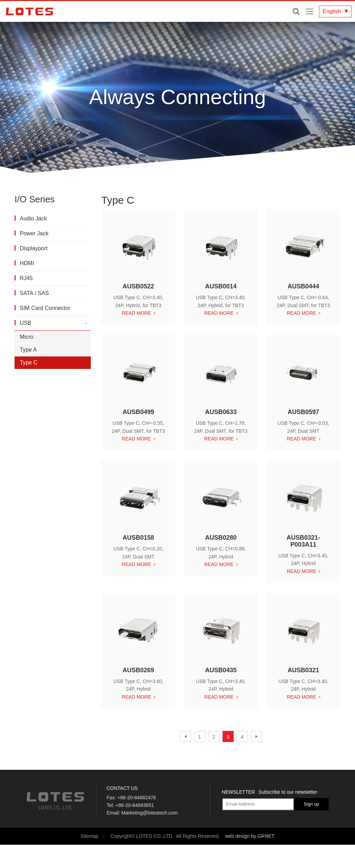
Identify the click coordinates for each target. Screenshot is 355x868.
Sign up (311, 804)
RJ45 (26, 278)
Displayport (34, 248)
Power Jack (34, 233)
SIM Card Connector (45, 308)
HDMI (27, 263)
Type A (28, 350)
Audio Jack (33, 218)
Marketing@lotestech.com (149, 813)
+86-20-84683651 (135, 805)
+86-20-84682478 (137, 798)
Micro (27, 337)
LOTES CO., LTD (29, 11)
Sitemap (89, 836)
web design (237, 836)
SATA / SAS (34, 293)
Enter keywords (296, 11)
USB (25, 323)
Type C (29, 363)
